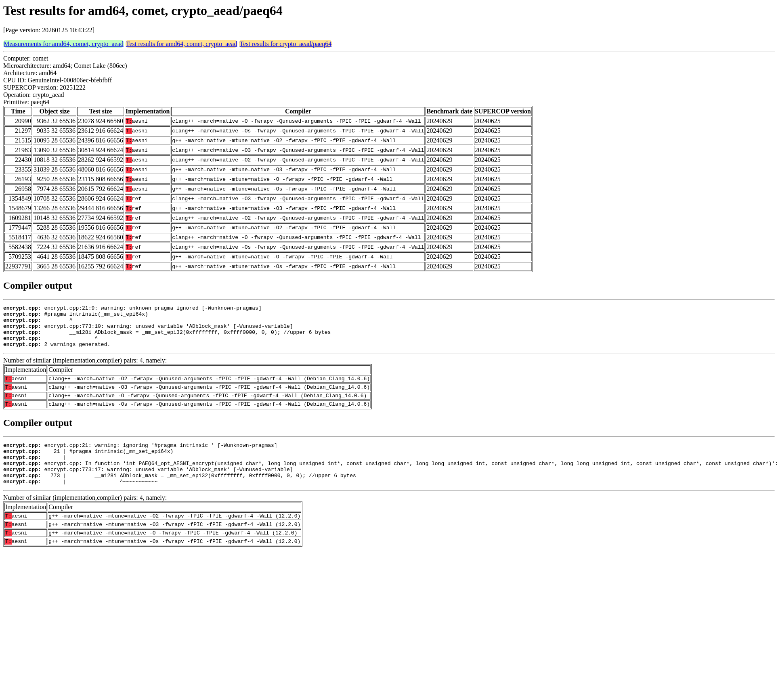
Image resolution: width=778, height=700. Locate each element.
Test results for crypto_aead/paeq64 (285, 44)
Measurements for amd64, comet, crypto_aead (64, 44)
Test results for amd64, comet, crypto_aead (182, 44)
